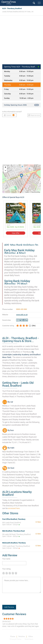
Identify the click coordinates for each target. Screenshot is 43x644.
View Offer (16, 233)
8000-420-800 (22, 309)
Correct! (9, 115)
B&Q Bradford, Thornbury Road (13, 531)
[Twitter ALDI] (21, 320)
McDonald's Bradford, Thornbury (14, 543)
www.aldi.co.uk (22, 315)
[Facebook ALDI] (18, 320)
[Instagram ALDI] (24, 320)
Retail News (29, 639)
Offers (31, 636)
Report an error (34, 115)
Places (13, 636)
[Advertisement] (21, 41)
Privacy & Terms (15, 639)
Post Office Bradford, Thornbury (14, 519)
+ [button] (5, 167)
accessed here (14, 508)
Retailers (22, 636)
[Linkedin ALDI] (27, 320)
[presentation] (20, 600)
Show (37, 105)
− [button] (5, 171)
